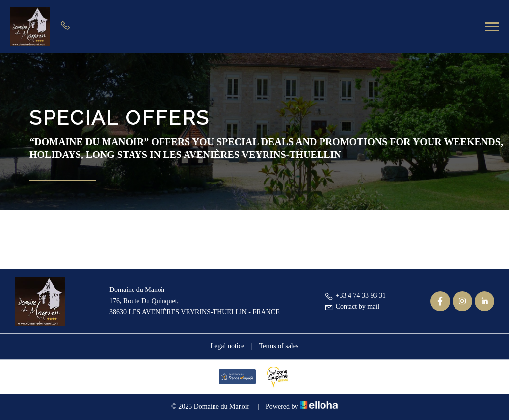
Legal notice (228, 346)
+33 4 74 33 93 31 (355, 296)
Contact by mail (352, 306)
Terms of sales (279, 346)
